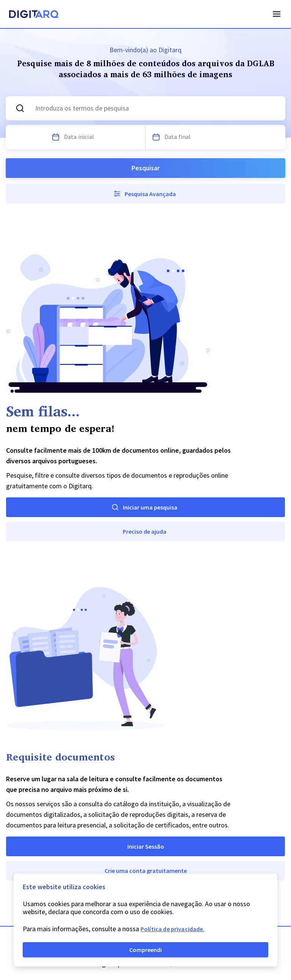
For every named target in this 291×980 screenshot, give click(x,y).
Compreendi (145, 950)
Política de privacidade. (173, 929)
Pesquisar (145, 168)
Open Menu (277, 14)
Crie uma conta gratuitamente (146, 871)
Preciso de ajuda (145, 531)
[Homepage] (34, 15)
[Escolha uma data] (56, 137)
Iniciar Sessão (146, 846)
